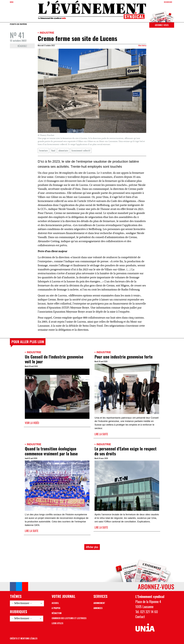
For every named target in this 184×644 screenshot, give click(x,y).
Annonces (98, 608)
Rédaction (57, 613)
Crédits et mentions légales (24, 638)
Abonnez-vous (162, 25)
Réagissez (22, 46)
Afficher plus (92, 547)
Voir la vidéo (32, 423)
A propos (56, 608)
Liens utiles (57, 623)
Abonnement (99, 603)
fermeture (43, 150)
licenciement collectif (81, 150)
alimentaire (63, 150)
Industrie (47, 33)
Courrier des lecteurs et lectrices (69, 618)
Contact (140, 617)
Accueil (55, 603)
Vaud (53, 150)
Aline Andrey (142, 45)
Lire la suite (101, 434)
